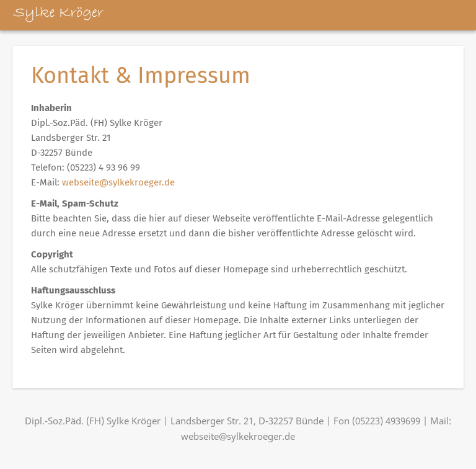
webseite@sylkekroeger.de (118, 182)
